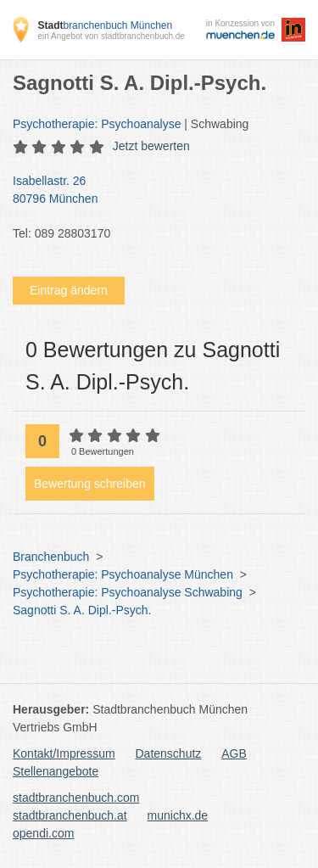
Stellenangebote (56, 771)
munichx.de (178, 815)
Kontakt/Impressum (64, 753)
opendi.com (43, 833)
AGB (234, 753)
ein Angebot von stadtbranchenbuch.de (111, 36)
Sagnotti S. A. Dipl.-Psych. (82, 610)
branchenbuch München (105, 25)
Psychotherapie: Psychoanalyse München (123, 574)
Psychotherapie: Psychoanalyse (97, 124)
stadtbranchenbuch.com (76, 798)
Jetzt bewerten (151, 146)
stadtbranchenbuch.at (70, 815)
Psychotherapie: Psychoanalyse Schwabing (128, 592)
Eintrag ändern (69, 290)
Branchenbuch (51, 557)
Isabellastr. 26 (151, 191)
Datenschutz (169, 753)
